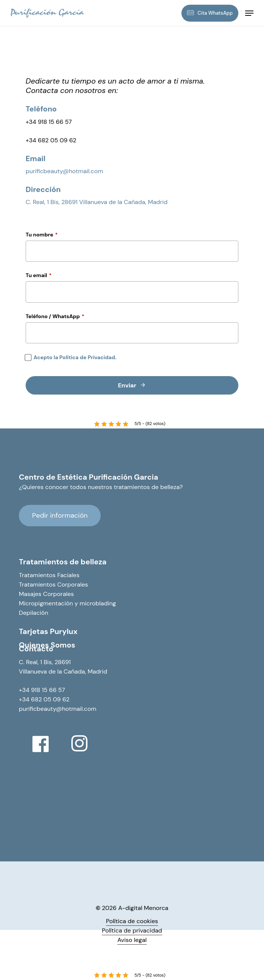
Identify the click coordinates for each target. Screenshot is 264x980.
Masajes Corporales (46, 594)
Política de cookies (132, 921)
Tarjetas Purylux (48, 631)
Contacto (36, 649)
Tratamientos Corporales (53, 584)
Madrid (97, 671)
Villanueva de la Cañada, (53, 671)
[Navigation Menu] (249, 13)
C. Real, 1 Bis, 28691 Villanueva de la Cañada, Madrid (97, 202)
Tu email (38, 275)
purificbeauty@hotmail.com (64, 171)
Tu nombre (42, 235)
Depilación (34, 613)
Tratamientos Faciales (49, 575)
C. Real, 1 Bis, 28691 (45, 662)
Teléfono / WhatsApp (55, 316)
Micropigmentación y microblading (68, 603)
